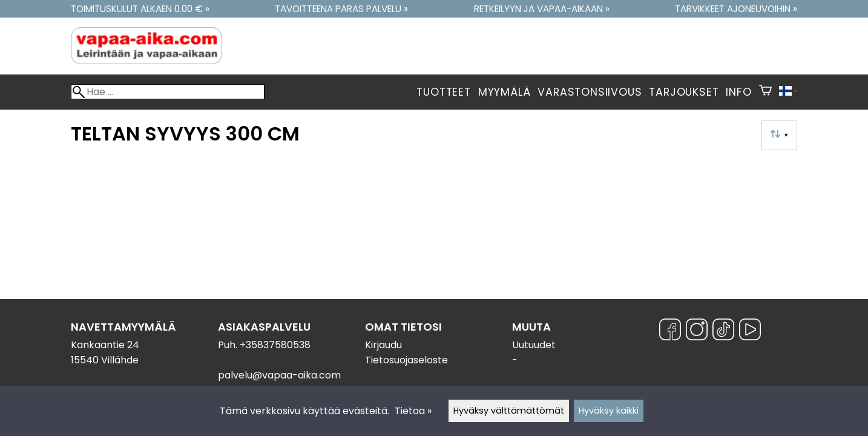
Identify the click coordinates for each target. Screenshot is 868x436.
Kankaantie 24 (105, 345)
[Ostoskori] (765, 92)
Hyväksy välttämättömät (509, 411)
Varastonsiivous (590, 92)
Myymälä (505, 92)
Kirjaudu (383, 345)
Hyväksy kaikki (609, 411)
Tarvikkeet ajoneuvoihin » (736, 9)
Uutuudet (534, 345)
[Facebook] (670, 332)
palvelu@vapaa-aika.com (279, 375)
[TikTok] (723, 332)
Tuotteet (443, 92)
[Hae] (168, 92)
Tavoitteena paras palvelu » (341, 9)
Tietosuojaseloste (406, 360)
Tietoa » (413, 411)
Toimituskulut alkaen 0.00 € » (140, 9)
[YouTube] (750, 332)
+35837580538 (275, 345)
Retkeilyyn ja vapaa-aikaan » (542, 9)
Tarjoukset (684, 92)
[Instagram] (697, 332)
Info (738, 92)
